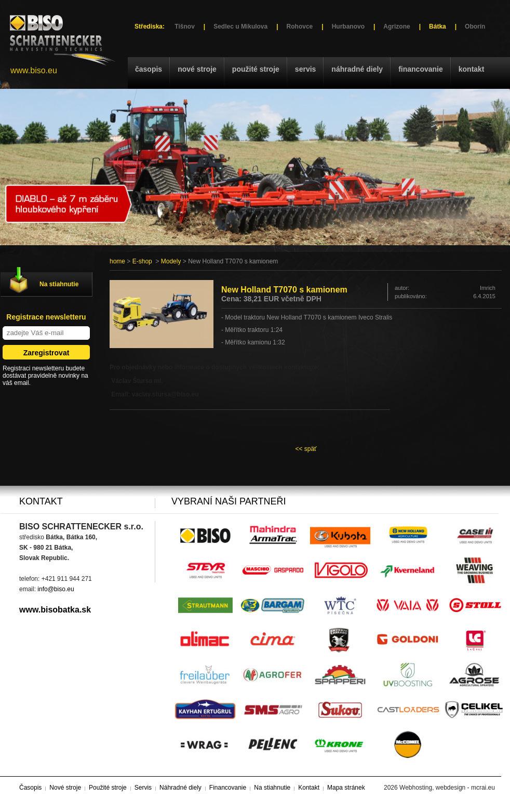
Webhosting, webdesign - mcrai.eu (447, 788)
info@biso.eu (56, 589)
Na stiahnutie (59, 284)
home (117, 261)
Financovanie (421, 69)
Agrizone (397, 26)
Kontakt (472, 69)
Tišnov (184, 26)
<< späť (306, 449)
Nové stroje (197, 69)
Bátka (438, 26)
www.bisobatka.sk (55, 610)
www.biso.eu (34, 70)
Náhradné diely (357, 69)
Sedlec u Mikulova (240, 26)
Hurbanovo (348, 26)
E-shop (142, 261)
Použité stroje (256, 69)
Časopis (149, 69)
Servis (305, 69)
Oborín (475, 26)
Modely (171, 261)
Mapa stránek (346, 788)
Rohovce (300, 26)
